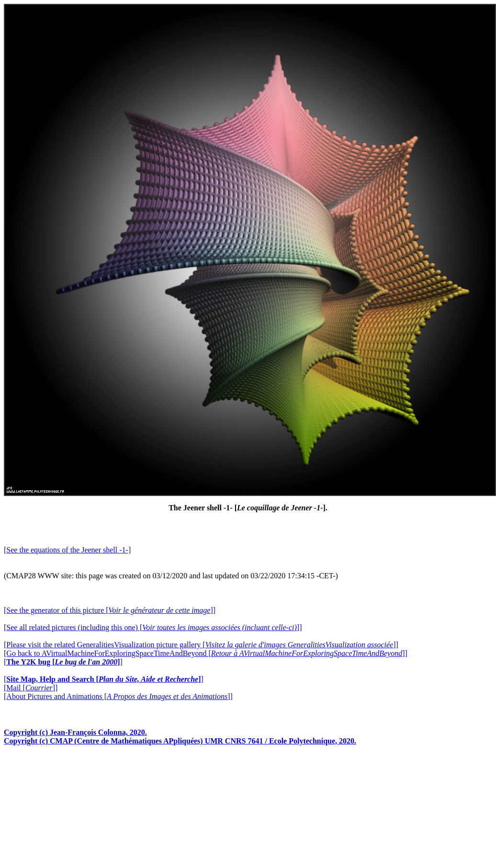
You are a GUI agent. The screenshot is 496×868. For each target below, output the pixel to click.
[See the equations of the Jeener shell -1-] (67, 550)
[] (63, 662)
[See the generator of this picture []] (110, 610)
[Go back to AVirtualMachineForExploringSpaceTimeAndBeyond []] (206, 653)
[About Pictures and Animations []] (118, 696)
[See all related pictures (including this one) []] (153, 627)
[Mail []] (31, 688)
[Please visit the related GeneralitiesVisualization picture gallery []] (201, 645)
